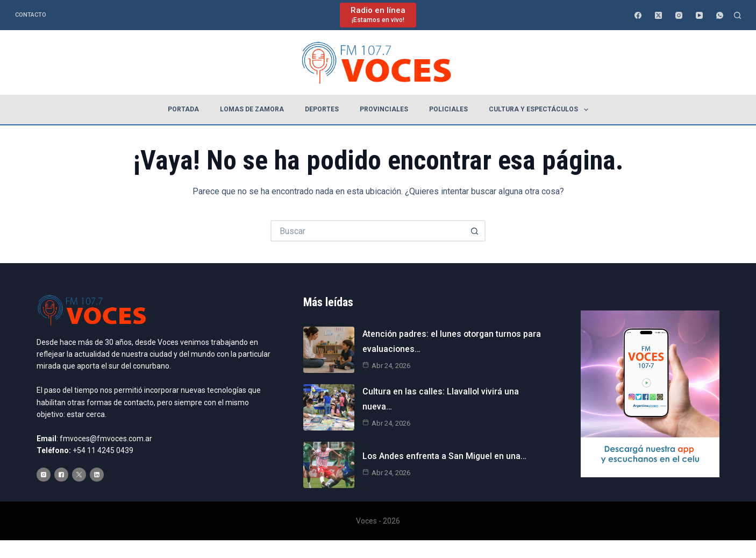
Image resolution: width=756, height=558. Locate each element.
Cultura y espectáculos (540, 110)
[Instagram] (679, 15)
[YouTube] (699, 15)
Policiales (448, 109)
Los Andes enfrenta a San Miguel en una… (445, 457)
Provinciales (384, 109)
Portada (183, 109)
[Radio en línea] (378, 15)
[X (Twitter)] (658, 15)
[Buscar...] (367, 231)
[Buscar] (737, 15)
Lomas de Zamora (252, 109)
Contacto (31, 15)
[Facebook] (638, 15)
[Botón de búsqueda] (475, 231)
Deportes (322, 109)
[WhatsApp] (720, 15)
